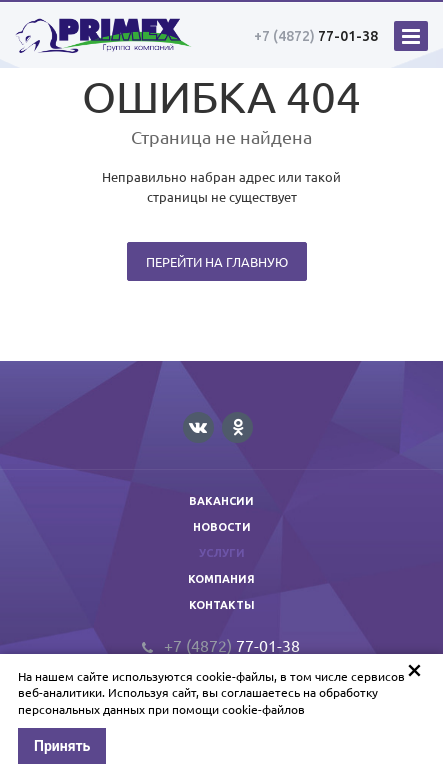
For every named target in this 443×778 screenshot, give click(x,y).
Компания (221, 579)
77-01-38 (316, 36)
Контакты (222, 605)
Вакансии (221, 501)
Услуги (222, 553)
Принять (62, 746)
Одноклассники (238, 426)
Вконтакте (198, 426)
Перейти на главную (217, 261)
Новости (222, 527)
